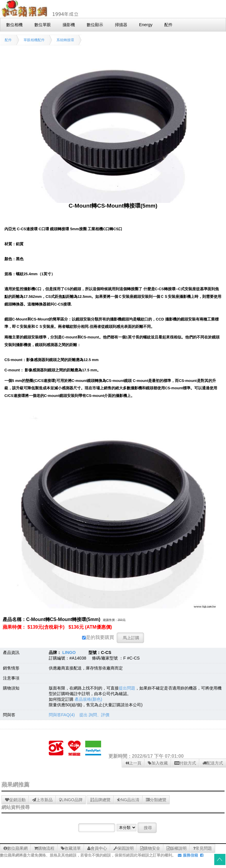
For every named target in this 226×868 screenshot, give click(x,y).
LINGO (69, 652)
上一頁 (133, 763)
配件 (8, 40)
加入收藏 (158, 763)
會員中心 (97, 848)
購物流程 (44, 848)
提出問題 (127, 688)
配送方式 (213, 763)
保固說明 (124, 848)
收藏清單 (71, 848)
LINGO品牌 (71, 800)
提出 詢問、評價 (94, 715)
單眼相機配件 (34, 40)
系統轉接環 (65, 40)
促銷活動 (15, 800)
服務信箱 (188, 855)
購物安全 (150, 848)
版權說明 (177, 848)
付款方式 (185, 763)
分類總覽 (156, 800)
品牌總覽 (100, 800)
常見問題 (202, 848)
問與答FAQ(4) (62, 715)
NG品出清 (128, 800)
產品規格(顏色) (88, 699)
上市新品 (42, 800)
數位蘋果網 (16, 848)
